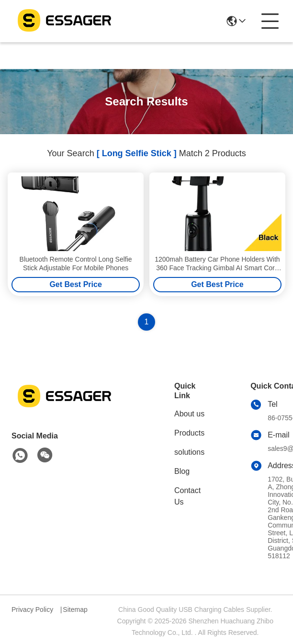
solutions (189, 452)
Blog (182, 471)
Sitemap (75, 609)
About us (189, 414)
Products (189, 433)
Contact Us (187, 496)
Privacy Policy (32, 609)
